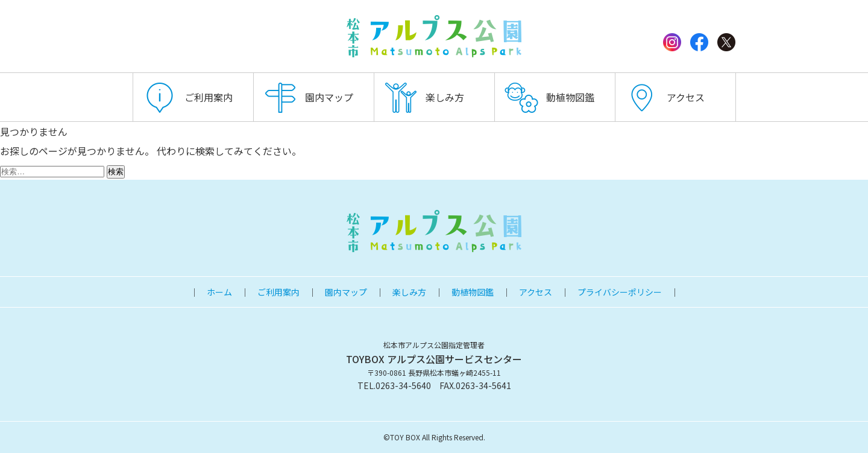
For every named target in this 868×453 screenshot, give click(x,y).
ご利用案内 (209, 97)
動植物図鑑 (570, 97)
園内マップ (329, 97)
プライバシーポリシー (620, 292)
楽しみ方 (445, 97)
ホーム (219, 292)
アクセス (686, 97)
